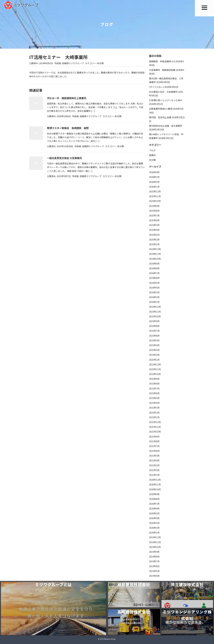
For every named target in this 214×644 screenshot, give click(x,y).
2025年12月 (155, 191)
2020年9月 (154, 494)
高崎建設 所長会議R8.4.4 (162, 61)
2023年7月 (154, 331)
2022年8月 (154, 384)
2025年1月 (154, 244)
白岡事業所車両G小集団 (161, 109)
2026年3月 (154, 177)
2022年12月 (155, 364)
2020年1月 (154, 532)
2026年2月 (154, 182)
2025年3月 (154, 235)
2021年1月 (154, 475)
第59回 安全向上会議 (160, 117)
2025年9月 (154, 206)
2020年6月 (154, 508)
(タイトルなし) (156, 87)
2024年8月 (154, 268)
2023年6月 (154, 336)
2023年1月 (154, 360)
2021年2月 (154, 470)
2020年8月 (154, 499)
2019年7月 (154, 561)
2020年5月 (154, 513)
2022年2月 (154, 412)
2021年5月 (154, 456)
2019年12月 (155, 537)
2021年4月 (154, 460)
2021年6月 (154, 451)
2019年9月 (154, 552)
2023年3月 (154, 350)
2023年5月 (154, 340)
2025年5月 (154, 225)
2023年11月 (155, 312)
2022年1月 (154, 417)
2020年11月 (155, 484)
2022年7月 (154, 388)
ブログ (152, 150)
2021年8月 (154, 441)
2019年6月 (154, 566)
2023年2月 (154, 355)
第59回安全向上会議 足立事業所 (166, 126)
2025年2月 (154, 239)
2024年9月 (154, 263)
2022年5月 (154, 398)
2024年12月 (155, 249)
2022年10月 (155, 374)
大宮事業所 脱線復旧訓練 (162, 70)
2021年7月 (154, 446)
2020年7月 (154, 504)
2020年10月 (155, 489)
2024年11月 (155, 254)
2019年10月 (155, 547)
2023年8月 (154, 326)
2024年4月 (154, 288)
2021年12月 (155, 422)
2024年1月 (154, 302)
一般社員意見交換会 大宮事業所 (64, 158)
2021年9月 (154, 436)
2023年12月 (155, 307)
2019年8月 (154, 556)
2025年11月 (155, 196)
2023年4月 (154, 345)
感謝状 (152, 155)
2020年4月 (154, 518)
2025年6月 (154, 220)
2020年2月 (154, 528)
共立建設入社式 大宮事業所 (163, 92)
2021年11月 (155, 427)
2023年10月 (155, 316)
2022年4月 (154, 403)
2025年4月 (154, 230)
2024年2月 (154, 297)
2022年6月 (154, 393)
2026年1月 (154, 187)
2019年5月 (154, 571)
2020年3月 (154, 523)
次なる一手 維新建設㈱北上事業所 (67, 98)
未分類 (100, 63)
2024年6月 (154, 278)
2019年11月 (155, 542)
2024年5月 (154, 283)
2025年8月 (154, 211)
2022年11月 (155, 369)
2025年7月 (154, 215)
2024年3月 (154, 292)
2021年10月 (155, 432)
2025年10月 (155, 201)
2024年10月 (155, 259)
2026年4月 (154, 172)
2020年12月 (155, 480)
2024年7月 (154, 273)
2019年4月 (154, 576)
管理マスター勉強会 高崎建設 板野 (68, 128)
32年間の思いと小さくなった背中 (166, 100)
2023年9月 (154, 321)
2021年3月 (154, 465)
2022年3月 (154, 408)
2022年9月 (154, 379)
